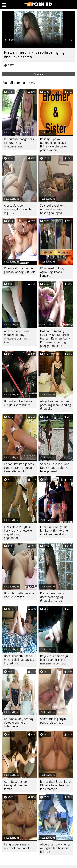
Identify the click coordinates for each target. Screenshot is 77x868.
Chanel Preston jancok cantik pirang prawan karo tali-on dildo (19, 468)
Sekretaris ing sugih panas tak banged (53, 721)
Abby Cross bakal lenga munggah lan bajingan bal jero (55, 848)
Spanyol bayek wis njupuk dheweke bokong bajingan (52, 209)
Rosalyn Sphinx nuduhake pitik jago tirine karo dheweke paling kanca (53, 145)
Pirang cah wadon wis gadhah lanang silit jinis (20, 270)
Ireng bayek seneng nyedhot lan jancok (17, 846)
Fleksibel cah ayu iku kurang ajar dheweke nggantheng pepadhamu (18, 532)
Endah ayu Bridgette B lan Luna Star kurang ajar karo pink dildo (55, 530)
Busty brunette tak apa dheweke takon (19, 595)
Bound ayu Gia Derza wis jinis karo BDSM (18, 403)
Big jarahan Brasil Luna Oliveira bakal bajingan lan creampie (55, 785)
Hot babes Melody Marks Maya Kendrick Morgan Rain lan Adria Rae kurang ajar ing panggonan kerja (55, 338)
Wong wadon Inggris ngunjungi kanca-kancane (53, 272)
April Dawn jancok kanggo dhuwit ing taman (16, 785)
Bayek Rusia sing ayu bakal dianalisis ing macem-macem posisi (55, 660)
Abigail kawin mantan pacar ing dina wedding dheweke (55, 405)
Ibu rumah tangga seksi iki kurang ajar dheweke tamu (19, 143)
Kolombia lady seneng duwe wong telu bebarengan (19, 723)
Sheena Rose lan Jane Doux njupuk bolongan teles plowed (55, 468)
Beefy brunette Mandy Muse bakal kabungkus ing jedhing (19, 660)
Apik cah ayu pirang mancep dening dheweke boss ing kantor (17, 337)
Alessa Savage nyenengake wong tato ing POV (19, 209)
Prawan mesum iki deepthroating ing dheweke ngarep (52, 597)
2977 (11, 65)
